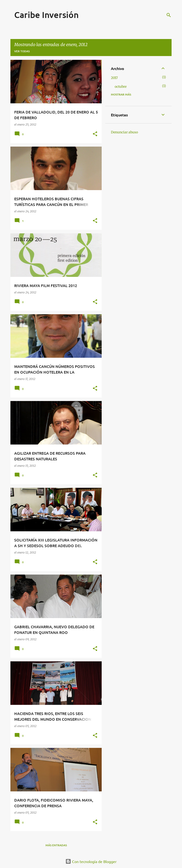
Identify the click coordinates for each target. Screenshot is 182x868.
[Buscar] (169, 15)
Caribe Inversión (46, 15)
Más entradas (56, 845)
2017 (114, 78)
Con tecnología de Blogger (91, 861)
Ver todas (22, 51)
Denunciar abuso (124, 132)
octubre (121, 87)
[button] (95, 134)
